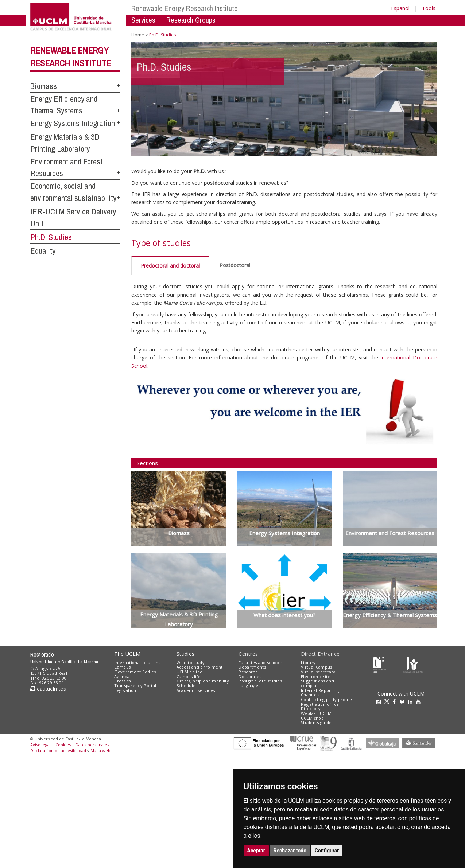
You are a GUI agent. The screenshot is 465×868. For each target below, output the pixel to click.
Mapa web (100, 750)
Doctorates (250, 676)
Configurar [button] (327, 851)
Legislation (125, 690)
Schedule (186, 686)
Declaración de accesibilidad (58, 750)
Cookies (63, 745)
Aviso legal (40, 745)
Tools (429, 8)
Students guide (316, 722)
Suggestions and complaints (317, 683)
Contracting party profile (326, 699)
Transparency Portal (135, 686)
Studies (186, 654)
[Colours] (413, 664)
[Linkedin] (410, 702)
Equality (43, 251)
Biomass (44, 86)
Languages (249, 686)
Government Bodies (135, 672)
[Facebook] (396, 702)
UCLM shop (312, 718)
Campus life (189, 676)
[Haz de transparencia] (379, 664)
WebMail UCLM (316, 713)
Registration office (320, 704)
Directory (311, 709)
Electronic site (316, 676)
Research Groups (191, 20)
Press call (124, 681)
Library (308, 663)
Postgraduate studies (260, 681)
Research (248, 672)
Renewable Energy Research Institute (185, 8)
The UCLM (127, 654)
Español (400, 8)
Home (138, 35)
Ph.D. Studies (51, 237)
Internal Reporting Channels (320, 693)
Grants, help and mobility (203, 681)
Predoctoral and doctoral (170, 266)
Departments (252, 667)
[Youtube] (420, 702)
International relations (137, 663)
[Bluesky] (404, 702)
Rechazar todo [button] (290, 851)
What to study (191, 663)
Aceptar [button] (256, 851)
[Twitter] (389, 702)
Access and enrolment (200, 667)
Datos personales (92, 745)
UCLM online (190, 672)
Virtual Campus (317, 667)
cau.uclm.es (48, 689)
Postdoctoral (235, 265)
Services (143, 20)
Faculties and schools (260, 663)
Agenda (122, 676)
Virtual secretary (318, 672)
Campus (122, 667)
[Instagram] (380, 702)
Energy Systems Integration (73, 123)
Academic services (196, 690)
